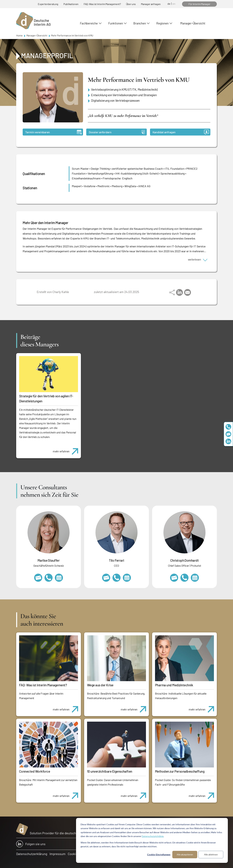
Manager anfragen (151, 4)
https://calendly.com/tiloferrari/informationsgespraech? (127, 578)
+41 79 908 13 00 (49, 578)
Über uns (131, 4)
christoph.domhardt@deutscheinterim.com (174, 578)
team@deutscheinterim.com (228, 434)
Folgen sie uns (31, 844)
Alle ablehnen (211, 854)
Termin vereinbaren (53, 132)
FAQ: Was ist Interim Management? (102, 4)
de (169, 4)
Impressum (58, 854)
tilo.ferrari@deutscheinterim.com (106, 578)
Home (19, 35)
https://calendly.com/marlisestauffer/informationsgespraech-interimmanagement (59, 578)
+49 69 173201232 (184, 578)
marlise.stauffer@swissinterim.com (38, 578)
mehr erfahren (67, 450)
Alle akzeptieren (185, 854)
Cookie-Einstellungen (159, 854)
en (174, 4)
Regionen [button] (162, 23)
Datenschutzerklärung (32, 854)
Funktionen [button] (116, 23)
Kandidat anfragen (181, 132)
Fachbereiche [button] (89, 23)
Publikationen (71, 4)
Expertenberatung (48, 4)
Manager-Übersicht (193, 23)
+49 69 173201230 (228, 427)
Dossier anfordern (117, 132)
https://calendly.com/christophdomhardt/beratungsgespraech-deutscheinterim (195, 578)
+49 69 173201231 (116, 578)
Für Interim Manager (199, 4)
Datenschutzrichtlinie (153, 836)
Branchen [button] (140, 23)
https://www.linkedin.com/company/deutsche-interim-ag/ (228, 441)
